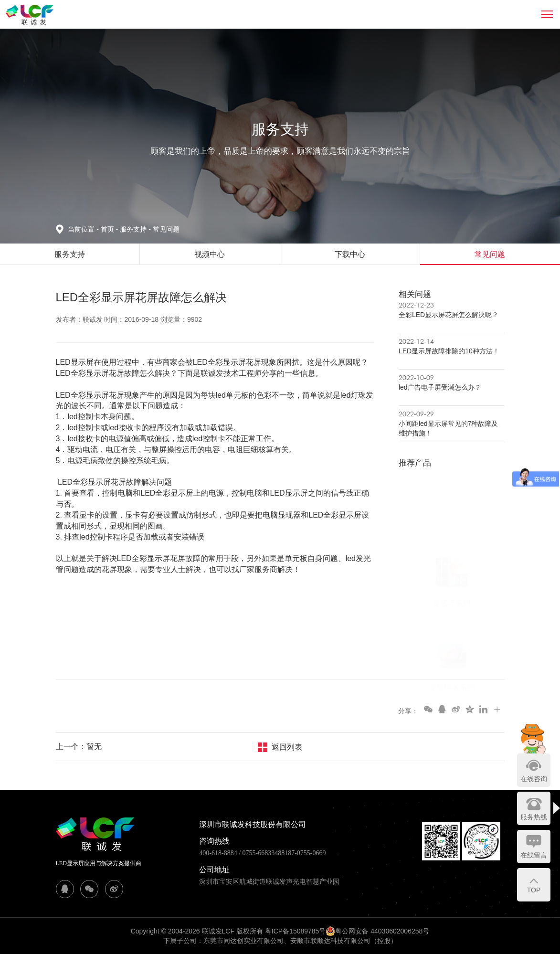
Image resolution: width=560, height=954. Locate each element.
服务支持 (136, 229)
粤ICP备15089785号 (296, 931)
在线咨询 (534, 779)
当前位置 (84, 229)
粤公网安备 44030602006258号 (377, 931)
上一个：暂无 (79, 747)
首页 (108, 229)
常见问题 (166, 229)
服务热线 (534, 817)
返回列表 (287, 747)
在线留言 (534, 855)
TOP (534, 890)
